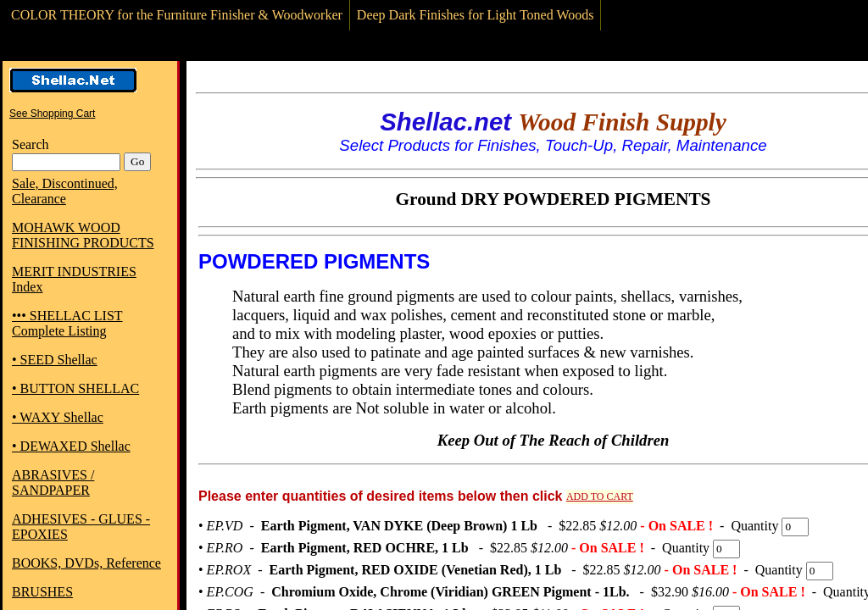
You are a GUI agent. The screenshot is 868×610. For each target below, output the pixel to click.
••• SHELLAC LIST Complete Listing (67, 323)
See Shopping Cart (52, 114)
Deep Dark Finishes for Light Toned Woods (476, 15)
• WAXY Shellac (58, 417)
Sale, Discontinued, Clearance (65, 191)
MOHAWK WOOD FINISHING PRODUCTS (83, 235)
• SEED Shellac (55, 360)
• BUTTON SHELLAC (75, 388)
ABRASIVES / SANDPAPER (53, 482)
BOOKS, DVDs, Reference (86, 563)
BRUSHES (42, 592)
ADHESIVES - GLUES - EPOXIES (81, 527)
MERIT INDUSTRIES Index (74, 279)
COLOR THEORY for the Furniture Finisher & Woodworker (177, 15)
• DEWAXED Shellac (71, 446)
